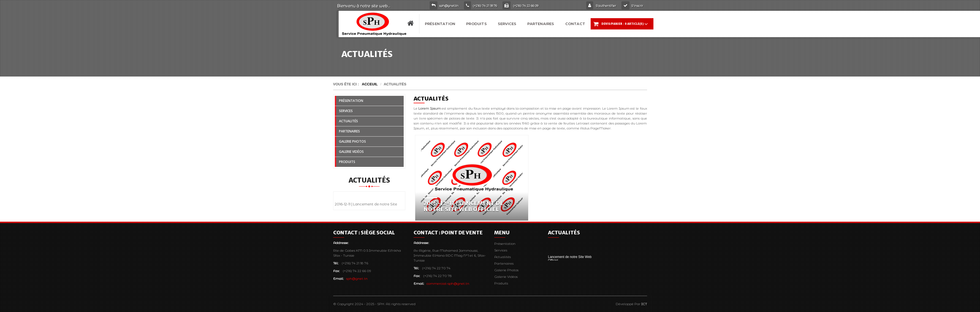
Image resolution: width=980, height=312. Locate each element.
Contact (575, 24)
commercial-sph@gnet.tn (448, 283)
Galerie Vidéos (351, 152)
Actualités (348, 121)
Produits (477, 24)
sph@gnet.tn (357, 279)
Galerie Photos (352, 141)
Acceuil (370, 84)
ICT (644, 304)
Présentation (440, 24)
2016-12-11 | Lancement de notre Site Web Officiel (464, 206)
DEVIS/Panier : (621, 24)
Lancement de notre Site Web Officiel (570, 260)
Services (507, 24)
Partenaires (541, 24)
